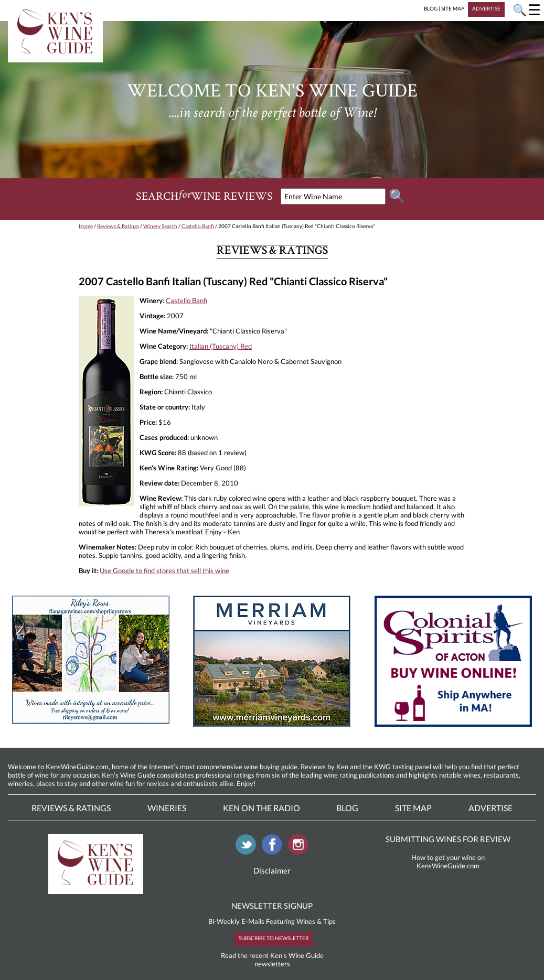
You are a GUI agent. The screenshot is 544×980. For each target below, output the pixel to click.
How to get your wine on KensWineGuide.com (448, 861)
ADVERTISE (486, 8)
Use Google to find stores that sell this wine (164, 570)
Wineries (167, 808)
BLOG (431, 8)
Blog (347, 808)
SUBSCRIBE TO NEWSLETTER (274, 938)
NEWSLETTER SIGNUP (272, 906)
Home (86, 226)
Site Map (413, 808)
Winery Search (160, 226)
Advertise (490, 808)
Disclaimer (272, 870)
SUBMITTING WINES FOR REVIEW (448, 839)
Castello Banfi (198, 226)
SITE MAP (453, 8)
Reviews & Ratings (118, 226)
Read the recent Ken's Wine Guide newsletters (272, 960)
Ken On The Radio (262, 808)
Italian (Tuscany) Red (221, 346)
